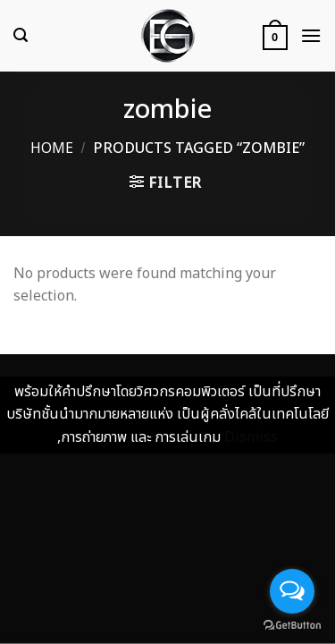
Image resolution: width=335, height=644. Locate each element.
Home (52, 148)
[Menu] (311, 35)
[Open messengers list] (292, 591)
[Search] (21, 35)
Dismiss (251, 437)
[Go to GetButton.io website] (292, 626)
